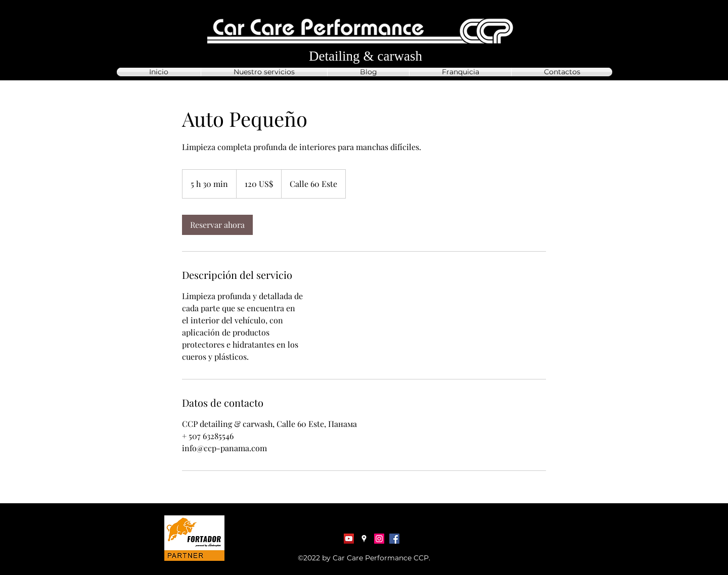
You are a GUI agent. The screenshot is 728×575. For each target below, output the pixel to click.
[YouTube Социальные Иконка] (349, 539)
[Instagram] (379, 539)
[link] (217, 225)
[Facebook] (394, 539)
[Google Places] (364, 539)
